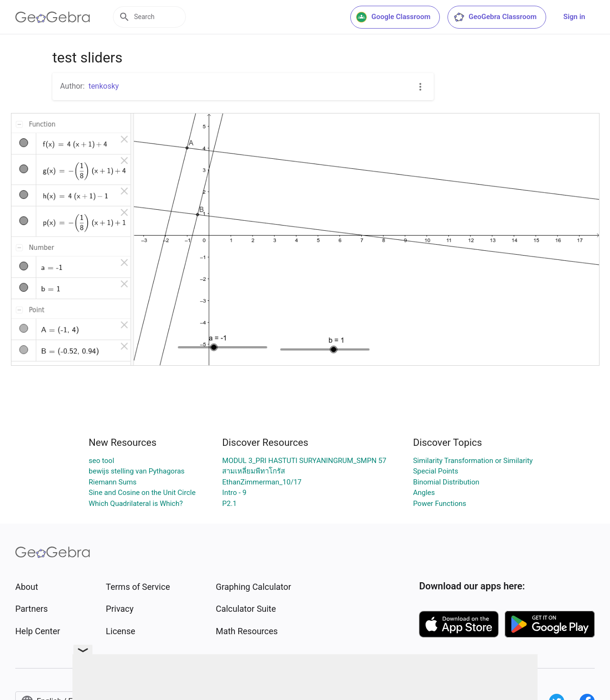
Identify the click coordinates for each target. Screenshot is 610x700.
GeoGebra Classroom (495, 17)
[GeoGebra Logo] (53, 17)
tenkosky (104, 86)
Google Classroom (393, 17)
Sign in (574, 17)
